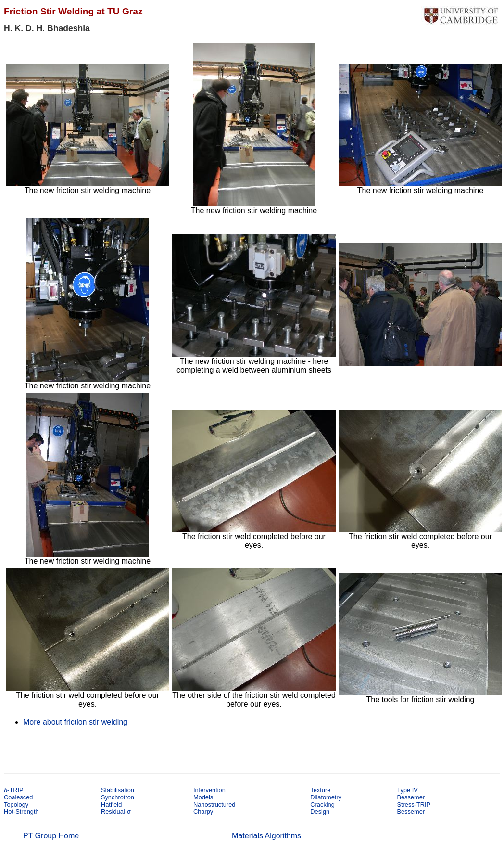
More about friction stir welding (75, 722)
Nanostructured (214, 804)
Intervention (209, 790)
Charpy (203, 812)
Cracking (322, 804)
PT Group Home (51, 836)
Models (203, 797)
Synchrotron (118, 797)
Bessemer (411, 797)
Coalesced (18, 797)
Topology (16, 804)
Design (320, 812)
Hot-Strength (21, 812)
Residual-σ (116, 812)
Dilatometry (326, 797)
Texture (320, 790)
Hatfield (111, 804)
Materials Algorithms (266, 836)
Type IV (407, 790)
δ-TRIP (14, 790)
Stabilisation (118, 790)
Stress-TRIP (414, 804)
